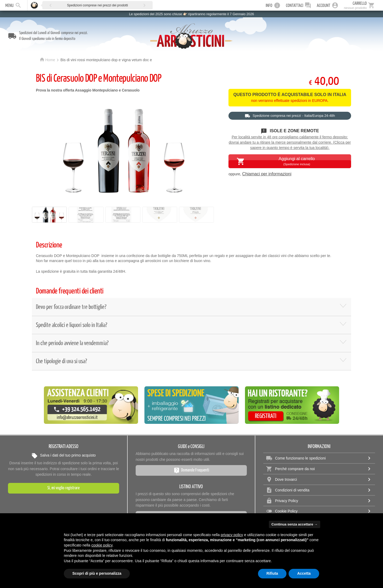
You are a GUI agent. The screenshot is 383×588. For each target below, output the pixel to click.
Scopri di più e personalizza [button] (97, 573)
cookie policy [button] (102, 545)
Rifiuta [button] (272, 573)
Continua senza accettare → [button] (295, 524)
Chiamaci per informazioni (267, 174)
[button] (51, 5)
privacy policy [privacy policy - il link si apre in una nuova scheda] (232, 535)
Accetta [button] (304, 573)
